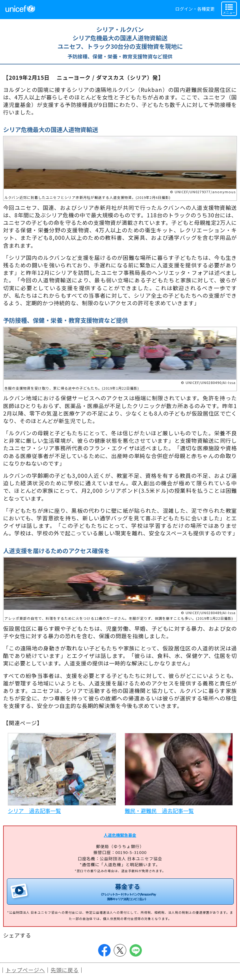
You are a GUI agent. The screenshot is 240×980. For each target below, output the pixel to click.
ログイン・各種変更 (195, 9)
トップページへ (25, 970)
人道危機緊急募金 (120, 835)
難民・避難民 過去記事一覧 (159, 811)
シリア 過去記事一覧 (34, 811)
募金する (127, 892)
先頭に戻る (65, 970)
